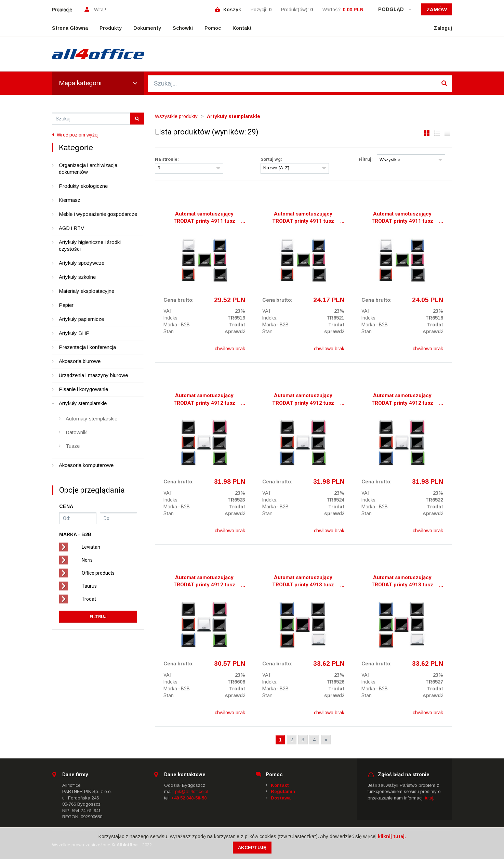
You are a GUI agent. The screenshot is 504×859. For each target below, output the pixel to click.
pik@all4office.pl (192, 791)
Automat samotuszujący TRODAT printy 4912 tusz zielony (204, 582)
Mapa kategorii (98, 83)
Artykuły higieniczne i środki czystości (90, 245)
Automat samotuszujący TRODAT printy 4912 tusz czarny (204, 400)
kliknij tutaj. (392, 836)
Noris (87, 560)
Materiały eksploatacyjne (87, 291)
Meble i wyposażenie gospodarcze (98, 214)
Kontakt (242, 28)
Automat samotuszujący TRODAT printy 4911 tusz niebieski (402, 218)
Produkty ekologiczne (83, 186)
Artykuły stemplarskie (83, 403)
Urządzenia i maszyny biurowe (93, 375)
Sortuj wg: (271, 159)
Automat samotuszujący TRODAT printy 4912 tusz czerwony (303, 400)
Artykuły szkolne (77, 277)
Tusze (73, 446)
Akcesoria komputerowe (86, 465)
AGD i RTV (71, 228)
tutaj (429, 798)
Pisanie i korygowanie (83, 389)
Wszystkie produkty (176, 116)
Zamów (437, 9)
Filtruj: (366, 159)
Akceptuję (252, 848)
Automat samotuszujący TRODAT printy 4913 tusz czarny (303, 582)
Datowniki (77, 432)
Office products (98, 573)
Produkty (111, 28)
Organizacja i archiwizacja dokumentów (88, 168)
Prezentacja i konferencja (87, 347)
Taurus (89, 586)
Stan (169, 331)
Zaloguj (443, 28)
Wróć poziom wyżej (75, 135)
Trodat (89, 599)
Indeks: (171, 318)
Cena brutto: (178, 300)
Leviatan (91, 547)
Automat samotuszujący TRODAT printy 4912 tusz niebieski (402, 400)
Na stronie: (167, 159)
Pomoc (213, 28)
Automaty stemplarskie (91, 419)
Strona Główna (70, 28)
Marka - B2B (177, 325)
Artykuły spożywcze (82, 263)
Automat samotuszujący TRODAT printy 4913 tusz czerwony (402, 582)
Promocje (62, 10)
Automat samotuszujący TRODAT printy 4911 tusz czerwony (303, 218)
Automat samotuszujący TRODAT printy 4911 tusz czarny (204, 218)
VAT (168, 311)
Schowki (183, 28)
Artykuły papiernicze (81, 319)
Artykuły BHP (74, 333)
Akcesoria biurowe (80, 361)
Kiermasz (70, 200)
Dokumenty (147, 28)
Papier (66, 305)
